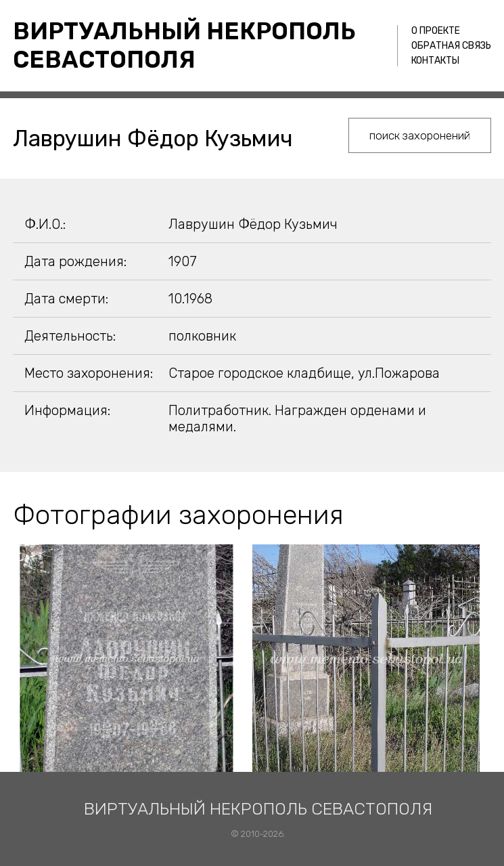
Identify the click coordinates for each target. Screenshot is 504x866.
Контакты (435, 61)
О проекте (436, 31)
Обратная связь (451, 46)
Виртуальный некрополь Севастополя (184, 45)
